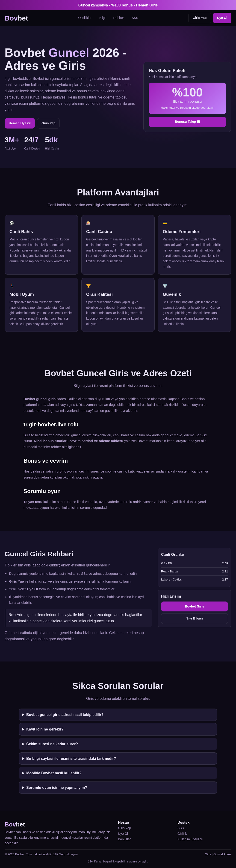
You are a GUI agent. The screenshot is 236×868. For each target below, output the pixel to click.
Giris (208, 854)
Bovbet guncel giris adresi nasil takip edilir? (65, 715)
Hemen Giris (147, 5)
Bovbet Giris (194, 606)
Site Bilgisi (195, 618)
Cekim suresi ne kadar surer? (52, 744)
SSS (135, 18)
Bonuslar (124, 839)
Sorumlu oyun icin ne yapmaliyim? (57, 788)
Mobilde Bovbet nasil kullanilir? (54, 773)
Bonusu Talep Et (187, 122)
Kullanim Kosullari (190, 839)
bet (16, 18)
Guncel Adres (222, 854)
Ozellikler (85, 18)
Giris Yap (200, 18)
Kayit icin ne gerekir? (45, 729)
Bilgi (102, 18)
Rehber (118, 18)
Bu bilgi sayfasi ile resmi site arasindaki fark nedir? (71, 759)
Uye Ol (222, 18)
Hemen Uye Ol (20, 123)
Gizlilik (182, 834)
